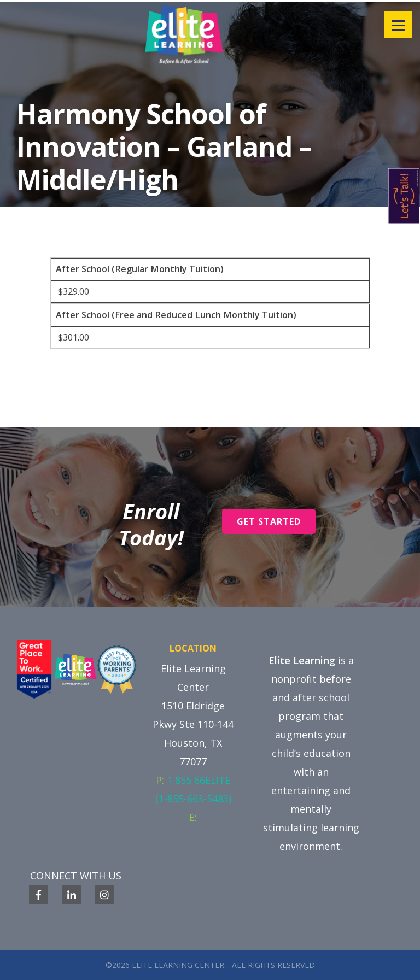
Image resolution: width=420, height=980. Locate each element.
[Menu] (398, 25)
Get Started (269, 521)
